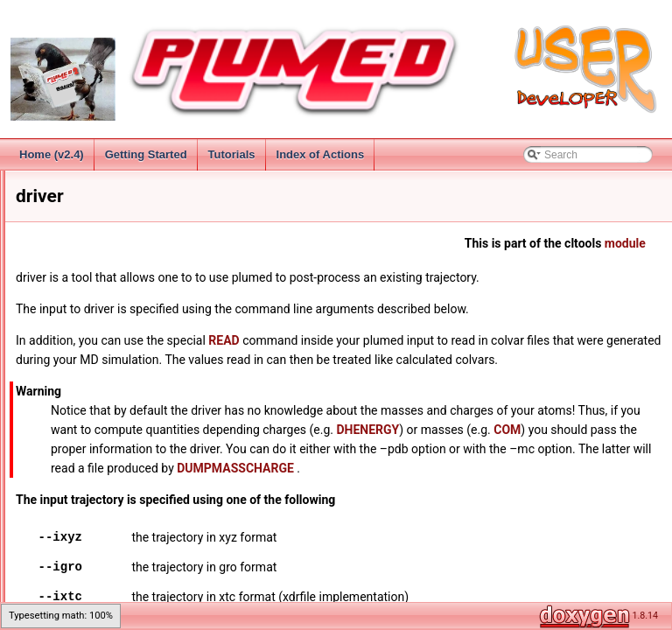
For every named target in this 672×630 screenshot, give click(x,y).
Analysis (49, 299)
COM (470, 487)
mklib (56, 511)
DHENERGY (331, 487)
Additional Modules (74, 338)
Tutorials (232, 154)
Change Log (58, 222)
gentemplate (73, 434)
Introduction (57, 203)
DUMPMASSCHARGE (548, 526)
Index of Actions (321, 154)
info (52, 453)
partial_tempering (84, 549)
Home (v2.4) (52, 154)
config (58, 376)
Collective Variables (76, 280)
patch (56, 569)
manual (61, 492)
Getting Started (146, 154)
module (580, 262)
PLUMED (38, 184)
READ (399, 360)
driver (57, 395)
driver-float (69, 415)
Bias (40, 318)
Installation (55, 241)
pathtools (65, 588)
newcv (59, 530)
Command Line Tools (79, 357)
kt (48, 472)
